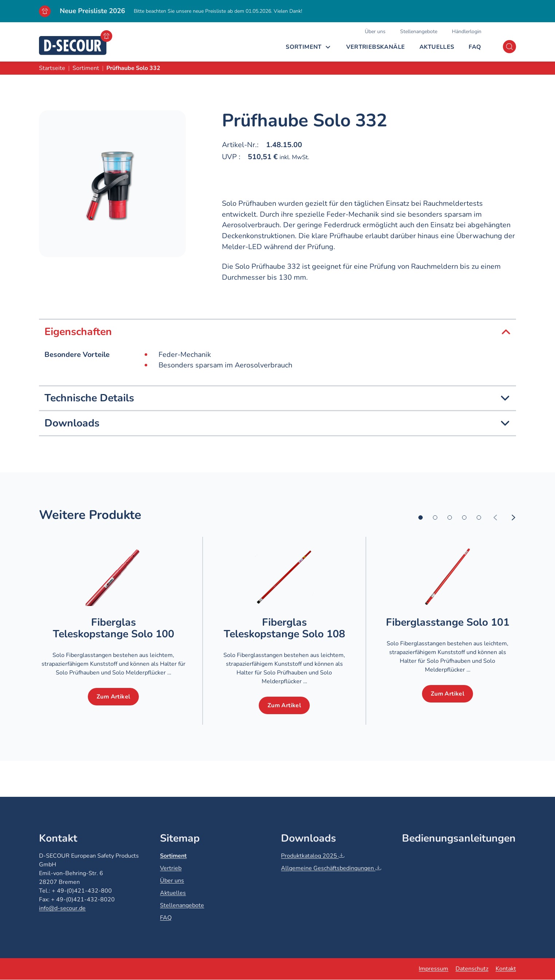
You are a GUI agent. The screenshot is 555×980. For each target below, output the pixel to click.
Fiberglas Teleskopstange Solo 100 (114, 628)
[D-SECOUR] (73, 46)
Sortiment (304, 47)
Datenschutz (472, 969)
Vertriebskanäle (376, 47)
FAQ (475, 47)
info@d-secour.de (62, 908)
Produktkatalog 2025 (313, 856)
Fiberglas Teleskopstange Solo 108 (284, 628)
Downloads (277, 423)
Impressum (433, 969)
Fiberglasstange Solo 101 (448, 622)
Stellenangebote (419, 32)
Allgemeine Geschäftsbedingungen (331, 868)
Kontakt (506, 969)
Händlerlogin (467, 32)
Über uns (375, 32)
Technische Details (277, 398)
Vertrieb (171, 868)
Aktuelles (437, 47)
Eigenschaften (277, 332)
